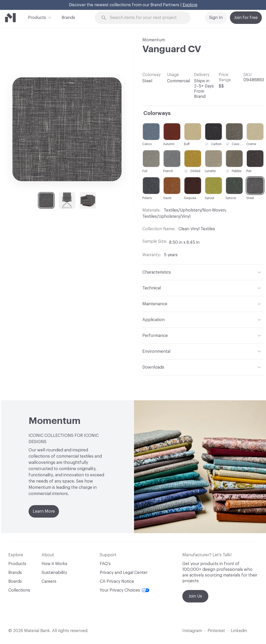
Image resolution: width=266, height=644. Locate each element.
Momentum (154, 40)
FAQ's (105, 564)
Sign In (216, 18)
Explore (190, 5)
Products (37, 17)
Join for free (246, 18)
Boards (15, 581)
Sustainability (54, 573)
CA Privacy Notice (117, 581)
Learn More (44, 511)
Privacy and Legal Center (124, 573)
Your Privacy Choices (125, 590)
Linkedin (239, 631)
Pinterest (216, 631)
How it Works (54, 564)
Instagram (192, 631)
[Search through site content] (146, 18)
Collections (19, 590)
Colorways (157, 113)
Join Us (195, 596)
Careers (49, 581)
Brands (68, 18)
